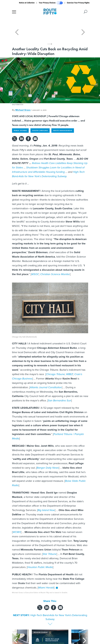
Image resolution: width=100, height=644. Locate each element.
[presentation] (16, 631)
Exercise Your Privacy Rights (78, 3)
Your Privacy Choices (51, 3)
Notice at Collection (27, 3)
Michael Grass (23, 99)
